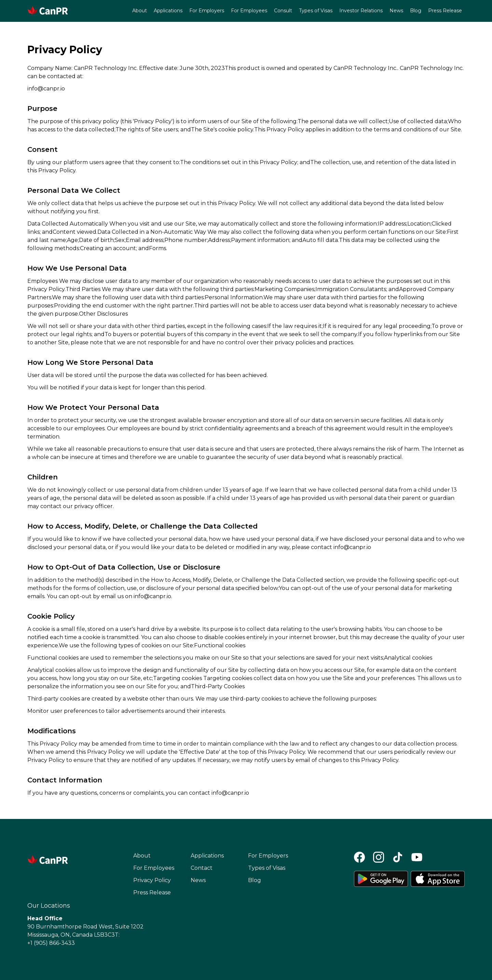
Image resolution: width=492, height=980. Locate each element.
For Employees (249, 11)
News (396, 11)
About (140, 11)
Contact (202, 868)
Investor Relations (361, 11)
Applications (168, 11)
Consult (283, 11)
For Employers (207, 11)
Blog (416, 11)
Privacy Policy (152, 880)
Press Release (445, 11)
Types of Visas (316, 11)
